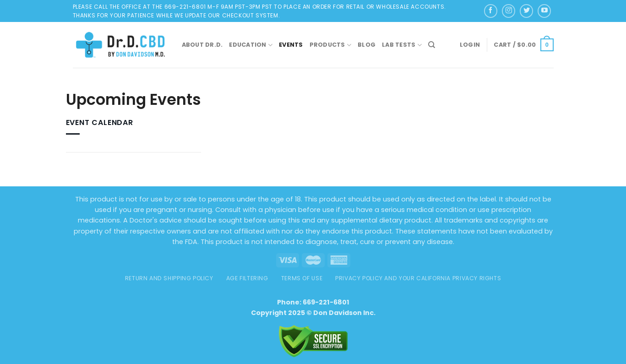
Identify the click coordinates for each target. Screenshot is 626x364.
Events (291, 45)
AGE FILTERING (247, 278)
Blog (367, 45)
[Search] (432, 45)
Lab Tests (402, 45)
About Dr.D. (202, 45)
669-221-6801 (326, 302)
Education (251, 45)
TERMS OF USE (302, 278)
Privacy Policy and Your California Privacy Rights (418, 278)
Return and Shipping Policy (169, 278)
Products (331, 45)
